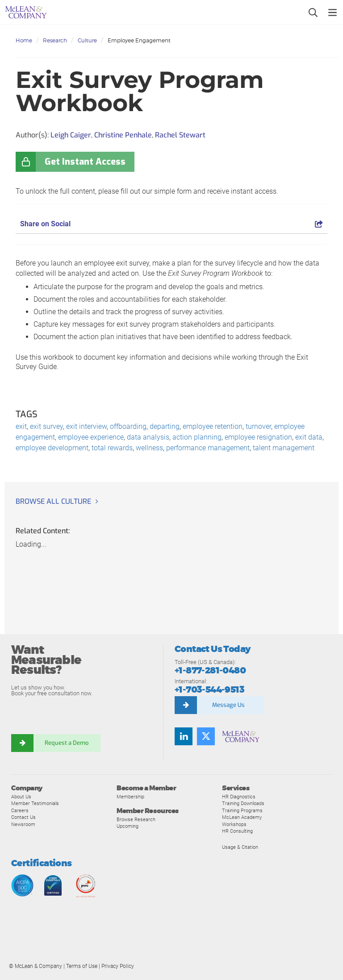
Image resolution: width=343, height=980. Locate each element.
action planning (197, 437)
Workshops (234, 824)
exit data (309, 437)
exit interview (86, 426)
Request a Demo (67, 743)
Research (55, 40)
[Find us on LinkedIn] (184, 736)
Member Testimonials (35, 803)
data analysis (148, 437)
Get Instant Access (85, 162)
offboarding (128, 426)
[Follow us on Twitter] (206, 736)
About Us (21, 797)
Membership (130, 797)
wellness (149, 448)
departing (165, 426)
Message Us (228, 705)
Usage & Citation (240, 847)
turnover (258, 426)
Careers (20, 810)
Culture (87, 40)
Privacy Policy (118, 966)
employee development (52, 448)
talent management (284, 448)
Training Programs (242, 810)
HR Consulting (237, 831)
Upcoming (128, 826)
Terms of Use (82, 966)
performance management (208, 448)
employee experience (91, 437)
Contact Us (23, 817)
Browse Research (136, 819)
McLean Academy (242, 817)
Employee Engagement (139, 40)
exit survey (46, 426)
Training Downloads (243, 803)
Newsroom (23, 824)
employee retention (213, 426)
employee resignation (258, 437)
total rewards (112, 448)
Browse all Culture (53, 501)
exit (21, 426)
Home (24, 40)
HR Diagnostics (239, 797)
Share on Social (171, 224)
